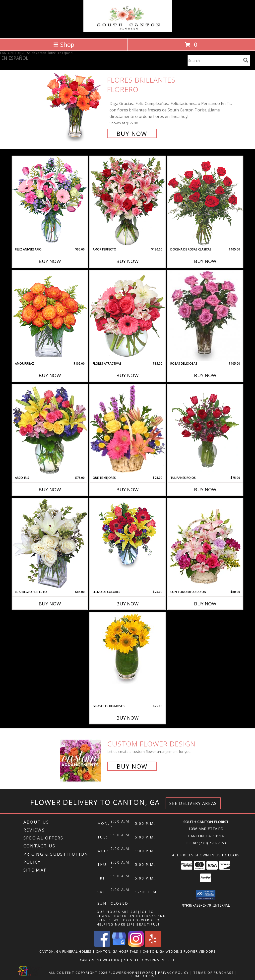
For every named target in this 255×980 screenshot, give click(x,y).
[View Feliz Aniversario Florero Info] (50, 202)
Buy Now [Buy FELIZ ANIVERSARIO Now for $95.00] (50, 261)
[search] (246, 60)
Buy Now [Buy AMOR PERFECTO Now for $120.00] (127, 261)
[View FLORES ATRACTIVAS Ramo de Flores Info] (127, 316)
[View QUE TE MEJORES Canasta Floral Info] (127, 430)
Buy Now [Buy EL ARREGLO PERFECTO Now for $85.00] (50, 604)
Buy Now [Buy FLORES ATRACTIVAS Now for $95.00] (127, 375)
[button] (206, 895)
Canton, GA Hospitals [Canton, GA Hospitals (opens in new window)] (117, 951)
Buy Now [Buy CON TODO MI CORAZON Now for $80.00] (205, 604)
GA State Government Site (149, 960)
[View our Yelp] (153, 945)
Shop (64, 44)
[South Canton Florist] (128, 31)
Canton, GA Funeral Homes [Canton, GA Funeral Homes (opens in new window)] (65, 951)
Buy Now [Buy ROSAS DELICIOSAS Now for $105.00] (205, 375)
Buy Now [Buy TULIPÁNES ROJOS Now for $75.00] (205, 490)
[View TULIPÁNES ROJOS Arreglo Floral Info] (205, 430)
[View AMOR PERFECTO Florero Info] (127, 202)
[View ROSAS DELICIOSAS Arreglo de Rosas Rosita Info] (205, 316)
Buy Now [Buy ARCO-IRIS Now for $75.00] (50, 490)
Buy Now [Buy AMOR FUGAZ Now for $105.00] (50, 375)
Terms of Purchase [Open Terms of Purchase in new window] (214, 973)
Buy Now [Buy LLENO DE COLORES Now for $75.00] (127, 604)
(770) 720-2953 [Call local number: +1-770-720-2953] (212, 843)
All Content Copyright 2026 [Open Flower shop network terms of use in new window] (78, 973)
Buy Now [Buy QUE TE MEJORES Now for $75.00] (127, 490)
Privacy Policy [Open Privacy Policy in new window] (173, 973)
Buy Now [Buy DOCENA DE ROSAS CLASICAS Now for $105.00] (205, 261)
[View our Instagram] (136, 945)
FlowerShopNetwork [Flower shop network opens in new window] (131, 973)
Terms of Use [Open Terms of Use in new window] (143, 976)
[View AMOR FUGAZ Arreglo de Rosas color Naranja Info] (50, 316)
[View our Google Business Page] (119, 945)
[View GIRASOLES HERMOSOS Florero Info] (127, 649)
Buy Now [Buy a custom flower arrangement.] (132, 766)
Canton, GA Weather (100, 960)
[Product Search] (214, 61)
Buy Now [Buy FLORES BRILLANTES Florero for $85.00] (132, 133)
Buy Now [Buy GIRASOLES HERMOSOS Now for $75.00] (127, 718)
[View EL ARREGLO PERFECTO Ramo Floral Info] (50, 544)
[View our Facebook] (102, 945)
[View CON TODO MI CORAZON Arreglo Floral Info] (205, 544)
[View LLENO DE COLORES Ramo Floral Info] (127, 535)
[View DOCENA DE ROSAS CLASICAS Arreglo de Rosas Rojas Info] (205, 202)
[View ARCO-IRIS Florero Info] (50, 430)
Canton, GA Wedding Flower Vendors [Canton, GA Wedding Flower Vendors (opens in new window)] (179, 951)
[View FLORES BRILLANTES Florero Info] (75, 106)
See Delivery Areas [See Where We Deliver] (193, 803)
